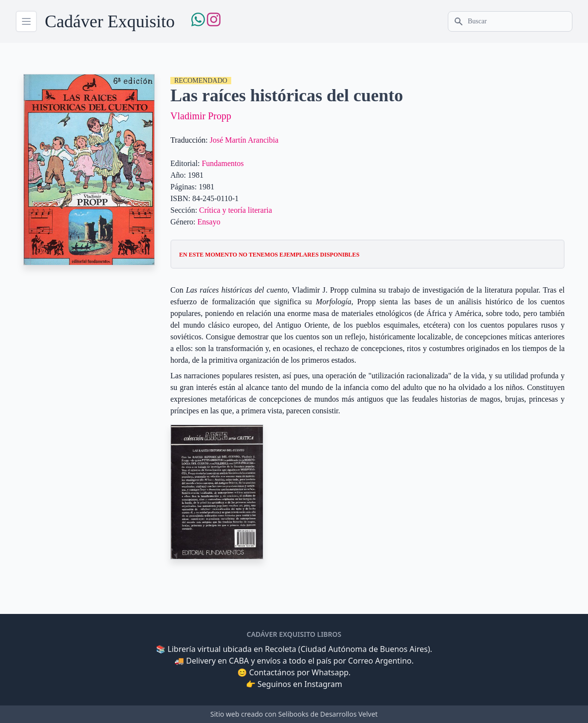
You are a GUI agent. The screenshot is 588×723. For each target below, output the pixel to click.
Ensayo (209, 222)
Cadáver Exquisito (110, 21)
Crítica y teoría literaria (236, 210)
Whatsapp (330, 672)
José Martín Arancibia (244, 140)
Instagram (323, 684)
